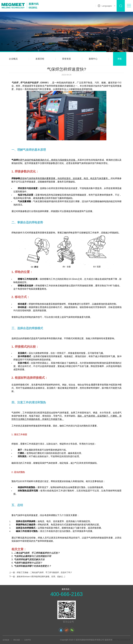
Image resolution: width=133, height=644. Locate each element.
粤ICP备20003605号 (122, 640)
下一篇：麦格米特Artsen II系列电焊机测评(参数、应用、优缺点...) (37, 577)
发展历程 (40, 59)
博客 (120, 59)
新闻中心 (93, 59)
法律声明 (27, 640)
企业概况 (13, 59)
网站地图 (17, 640)
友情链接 (6, 640)
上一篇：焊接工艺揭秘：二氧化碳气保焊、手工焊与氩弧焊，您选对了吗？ (41, 572)
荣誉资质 (66, 59)
